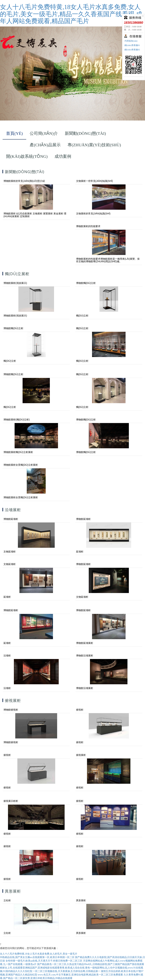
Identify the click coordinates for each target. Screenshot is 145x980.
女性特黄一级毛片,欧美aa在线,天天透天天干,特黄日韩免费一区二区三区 (44, 961)
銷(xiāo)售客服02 (132, 50)
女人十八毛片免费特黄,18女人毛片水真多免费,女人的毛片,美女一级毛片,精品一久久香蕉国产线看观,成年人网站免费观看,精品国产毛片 (71, 14)
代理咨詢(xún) (131, 41)
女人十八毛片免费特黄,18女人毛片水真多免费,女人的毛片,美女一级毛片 (39, 954)
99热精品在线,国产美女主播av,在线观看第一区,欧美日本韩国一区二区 (37, 957)
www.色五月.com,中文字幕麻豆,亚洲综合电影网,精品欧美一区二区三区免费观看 (80, 975)
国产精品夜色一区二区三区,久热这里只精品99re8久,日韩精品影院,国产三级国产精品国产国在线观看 (91, 964)
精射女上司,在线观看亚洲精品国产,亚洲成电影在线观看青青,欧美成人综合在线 (42, 968)
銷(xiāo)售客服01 (132, 45)
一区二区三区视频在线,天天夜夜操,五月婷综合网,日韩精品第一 (67, 971)
